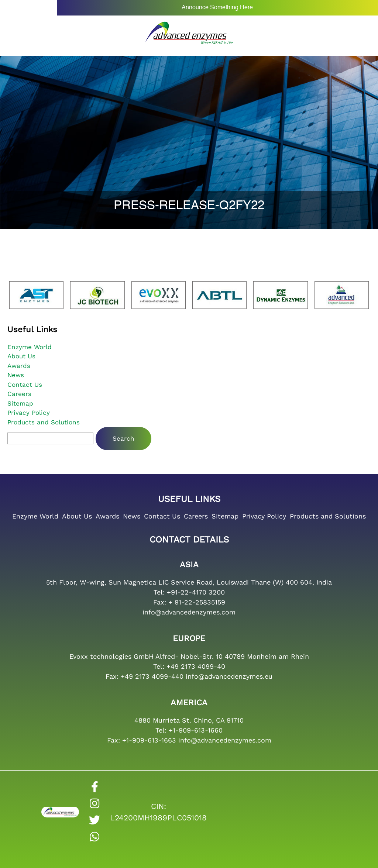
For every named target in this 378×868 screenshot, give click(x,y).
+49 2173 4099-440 (152, 676)
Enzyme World (30, 347)
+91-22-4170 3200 (196, 592)
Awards (19, 366)
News (16, 375)
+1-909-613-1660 (196, 730)
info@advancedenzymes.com (189, 612)
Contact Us (25, 385)
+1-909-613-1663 (149, 740)
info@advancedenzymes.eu (229, 676)
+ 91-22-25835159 (197, 602)
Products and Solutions (44, 422)
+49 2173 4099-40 (196, 666)
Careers (19, 394)
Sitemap (20, 403)
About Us (21, 356)
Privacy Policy (29, 413)
